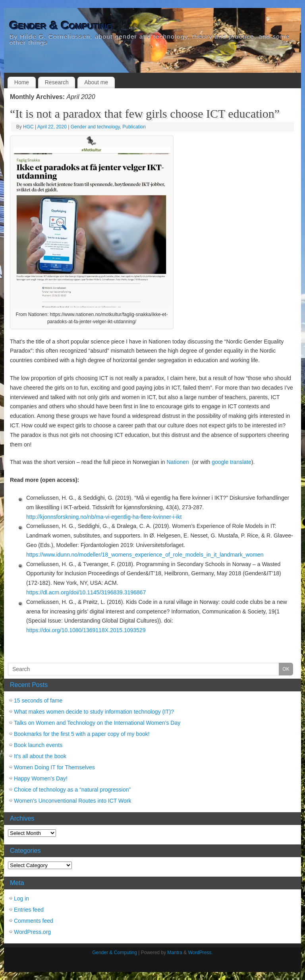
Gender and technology (95, 127)
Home (22, 82)
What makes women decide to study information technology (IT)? (94, 712)
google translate (232, 462)
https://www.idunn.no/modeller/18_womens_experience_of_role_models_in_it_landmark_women (145, 555)
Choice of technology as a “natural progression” (72, 790)
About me (96, 82)
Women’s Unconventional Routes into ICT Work (72, 801)
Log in (21, 898)
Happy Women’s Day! (41, 778)
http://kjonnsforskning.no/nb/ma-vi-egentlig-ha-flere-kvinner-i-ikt (104, 517)
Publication (134, 127)
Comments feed (34, 921)
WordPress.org (32, 932)
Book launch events (38, 745)
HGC (28, 127)
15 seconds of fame (38, 701)
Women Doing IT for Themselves (54, 767)
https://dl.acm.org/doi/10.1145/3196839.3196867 (86, 592)
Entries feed (29, 910)
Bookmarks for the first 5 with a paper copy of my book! (82, 734)
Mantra (175, 953)
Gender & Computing (61, 25)
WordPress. (200, 953)
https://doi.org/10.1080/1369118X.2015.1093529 (87, 630)
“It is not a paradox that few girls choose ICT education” (145, 114)
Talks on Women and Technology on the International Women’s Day (97, 723)
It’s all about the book (40, 756)
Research (57, 82)
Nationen (179, 462)
